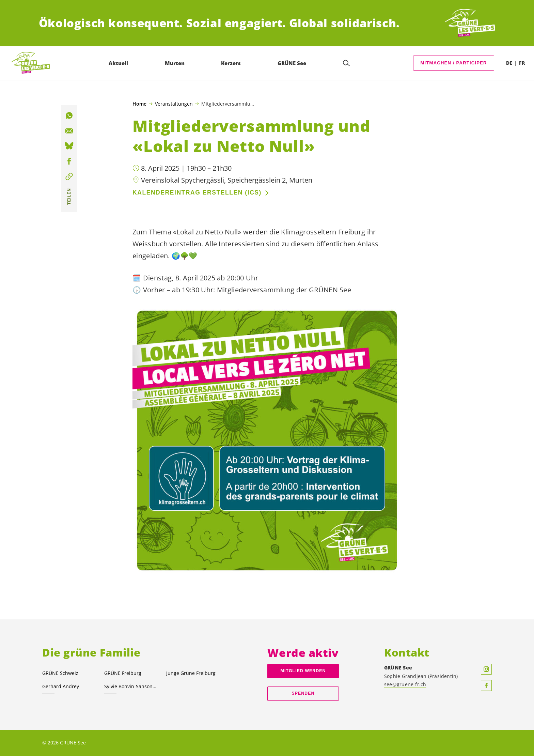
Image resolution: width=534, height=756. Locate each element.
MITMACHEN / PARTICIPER (454, 63)
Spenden (303, 693)
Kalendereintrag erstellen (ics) (197, 192)
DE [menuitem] (509, 63)
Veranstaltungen (174, 104)
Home (139, 104)
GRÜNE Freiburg (123, 673)
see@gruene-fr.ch (405, 684)
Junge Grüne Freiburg (191, 673)
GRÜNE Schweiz (60, 673)
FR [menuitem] (522, 63)
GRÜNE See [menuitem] (292, 63)
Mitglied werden (303, 671)
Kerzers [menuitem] (231, 63)
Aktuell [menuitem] (119, 63)
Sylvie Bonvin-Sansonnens (131, 686)
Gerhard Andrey (61, 686)
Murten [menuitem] (175, 63)
